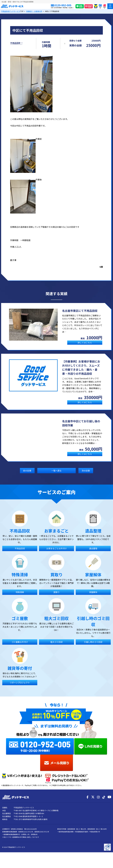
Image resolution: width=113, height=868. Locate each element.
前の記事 (27, 475)
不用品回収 (15, 45)
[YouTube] (109, 806)
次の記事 (86, 475)
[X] (93, 806)
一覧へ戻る (56, 475)
